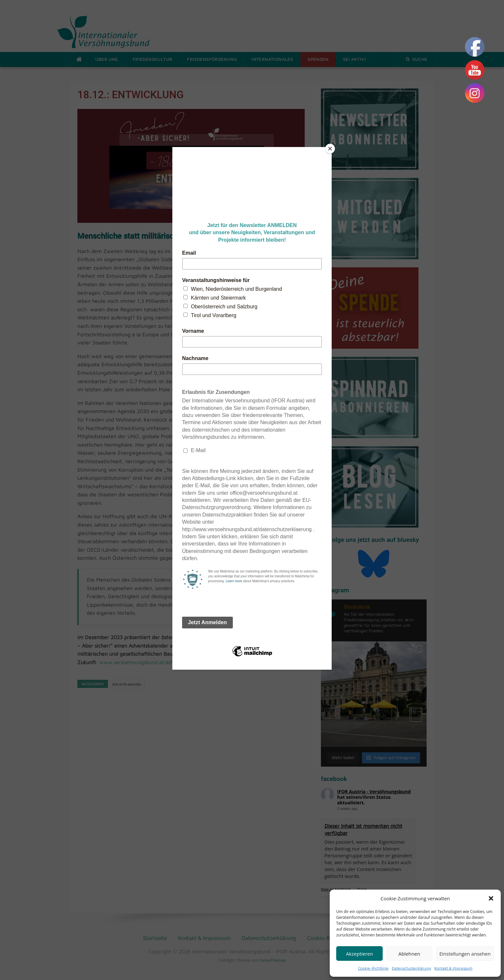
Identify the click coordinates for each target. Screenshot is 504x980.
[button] (491, 898)
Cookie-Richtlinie (373, 968)
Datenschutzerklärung (411, 968)
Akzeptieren (359, 954)
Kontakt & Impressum (453, 968)
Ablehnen (409, 954)
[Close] (330, 149)
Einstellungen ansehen (465, 954)
